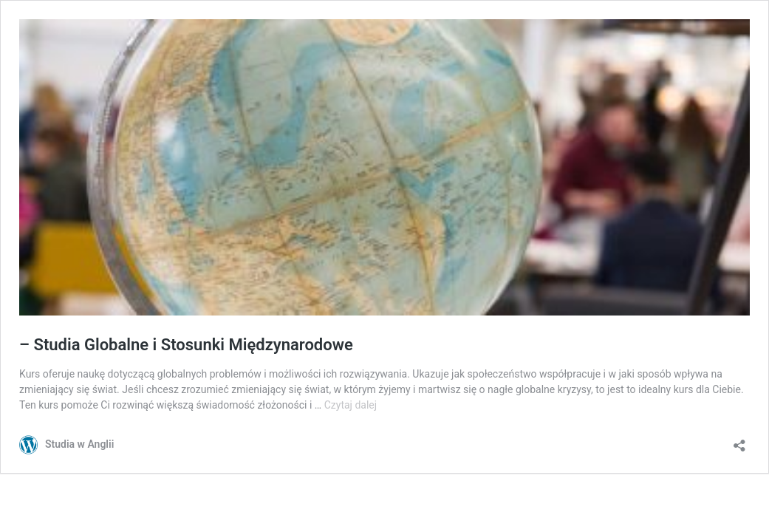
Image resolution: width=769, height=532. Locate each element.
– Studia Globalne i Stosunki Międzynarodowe (186, 345)
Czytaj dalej (351, 405)
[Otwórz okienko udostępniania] (739, 441)
